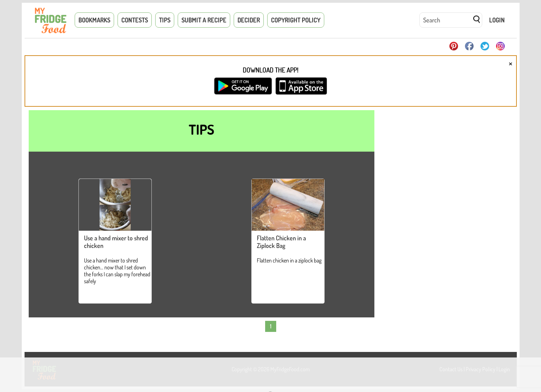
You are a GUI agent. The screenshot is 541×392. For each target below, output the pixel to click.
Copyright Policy (296, 20)
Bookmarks (94, 20)
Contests (135, 20)
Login (497, 20)
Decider (249, 20)
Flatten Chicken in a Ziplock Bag (281, 242)
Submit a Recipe (204, 20)
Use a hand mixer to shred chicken (116, 242)
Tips (165, 20)
